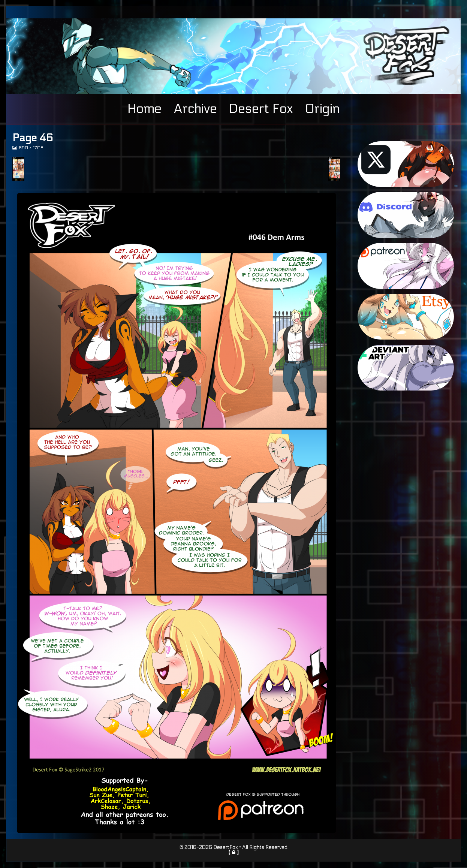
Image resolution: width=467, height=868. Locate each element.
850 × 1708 (31, 148)
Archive (195, 109)
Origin (322, 109)
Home (144, 109)
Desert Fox (261, 109)
